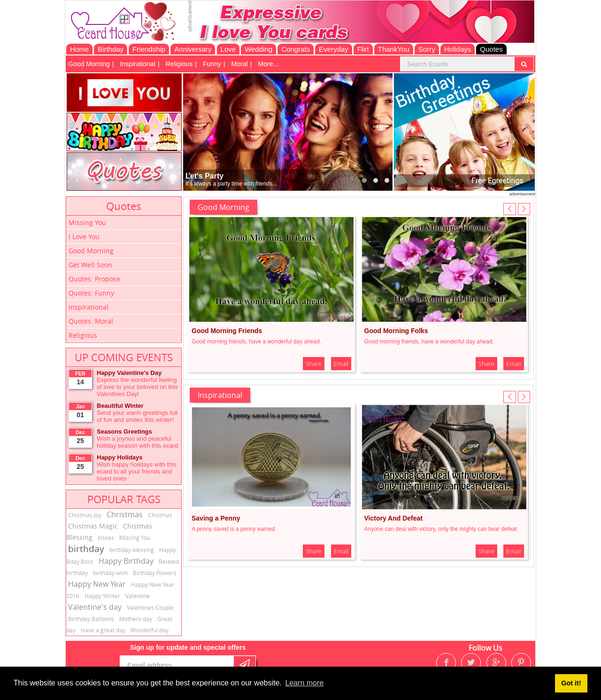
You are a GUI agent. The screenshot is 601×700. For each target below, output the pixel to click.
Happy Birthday (126, 561)
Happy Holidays (120, 457)
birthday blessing (132, 550)
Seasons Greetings (124, 432)
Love (228, 49)
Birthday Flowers (155, 573)
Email (341, 364)
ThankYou (394, 49)
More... (268, 64)
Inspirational (138, 64)
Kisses (106, 537)
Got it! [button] (571, 683)
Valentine (138, 596)
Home (79, 49)
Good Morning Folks (396, 331)
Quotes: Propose (94, 279)
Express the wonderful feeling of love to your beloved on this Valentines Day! (137, 387)
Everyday (334, 49)
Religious (179, 64)
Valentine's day (95, 607)
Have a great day (103, 630)
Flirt (363, 49)
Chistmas (160, 515)
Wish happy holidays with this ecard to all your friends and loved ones (137, 471)
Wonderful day (150, 630)
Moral (240, 64)
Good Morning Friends (227, 331)
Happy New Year (97, 584)
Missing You (87, 222)
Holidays (458, 49)
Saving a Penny (216, 518)
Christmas (125, 514)
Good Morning (89, 64)
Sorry (427, 49)
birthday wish (110, 573)
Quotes (491, 49)
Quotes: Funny (91, 293)
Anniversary (193, 49)
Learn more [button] (304, 683)
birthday (86, 549)
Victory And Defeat (393, 518)
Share (314, 364)
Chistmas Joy (85, 515)
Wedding (258, 49)
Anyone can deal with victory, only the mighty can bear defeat (441, 529)
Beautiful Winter (120, 406)
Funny (212, 64)
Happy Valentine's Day (129, 373)
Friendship (149, 49)
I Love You (84, 237)
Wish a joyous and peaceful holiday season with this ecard (137, 442)
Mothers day (136, 619)
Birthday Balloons (91, 619)
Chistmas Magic (93, 526)
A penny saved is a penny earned (233, 529)
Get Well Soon (90, 265)
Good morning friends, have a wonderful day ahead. (256, 342)
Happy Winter (102, 596)
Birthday (111, 49)
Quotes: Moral (91, 321)
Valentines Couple (150, 607)
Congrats (296, 49)
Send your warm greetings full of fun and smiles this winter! (137, 416)
